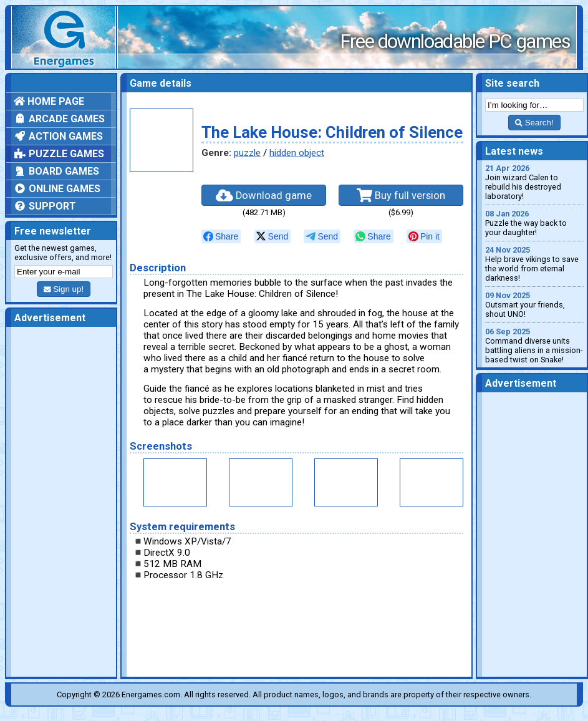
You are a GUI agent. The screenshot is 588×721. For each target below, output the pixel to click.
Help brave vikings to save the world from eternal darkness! (534, 264)
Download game (264, 195)
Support (45, 206)
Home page (49, 101)
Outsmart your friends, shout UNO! (534, 305)
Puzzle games (59, 154)
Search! (534, 123)
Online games (57, 189)
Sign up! (64, 289)
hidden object (297, 153)
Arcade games (59, 119)
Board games (56, 171)
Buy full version (401, 195)
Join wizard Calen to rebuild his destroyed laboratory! (534, 182)
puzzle (247, 153)
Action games (58, 136)
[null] (221, 236)
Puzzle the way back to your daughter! (534, 223)
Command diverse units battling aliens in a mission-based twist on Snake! (534, 346)
